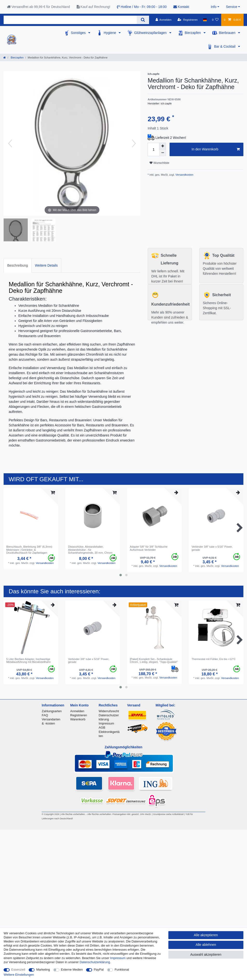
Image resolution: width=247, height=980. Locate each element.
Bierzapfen (193, 33)
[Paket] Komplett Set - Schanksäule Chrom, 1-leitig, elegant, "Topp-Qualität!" (154, 660)
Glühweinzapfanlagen (151, 33)
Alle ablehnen (206, 945)
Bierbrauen (228, 33)
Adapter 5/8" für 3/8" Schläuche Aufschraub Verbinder (149, 548)
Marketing (43, 970)
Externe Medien (72, 970)
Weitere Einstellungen (19, 975)
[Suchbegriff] (70, 20)
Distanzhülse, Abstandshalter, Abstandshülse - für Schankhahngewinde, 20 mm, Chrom (90, 550)
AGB (102, 727)
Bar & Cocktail (225, 46)
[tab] (18, 265)
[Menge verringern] (163, 153)
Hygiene (110, 33)
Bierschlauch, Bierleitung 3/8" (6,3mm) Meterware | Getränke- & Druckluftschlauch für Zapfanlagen (29, 550)
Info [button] (214, 7)
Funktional (122, 970)
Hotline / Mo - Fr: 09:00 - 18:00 (142, 7)
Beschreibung (18, 265)
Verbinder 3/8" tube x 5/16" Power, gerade (212, 548)
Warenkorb (78, 719)
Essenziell (18, 970)
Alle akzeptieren (206, 935)
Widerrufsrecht (109, 711)
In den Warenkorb (216, 149)
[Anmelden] (163, 20)
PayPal (99, 970)
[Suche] (143, 20)
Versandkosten (184, 175)
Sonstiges (79, 33)
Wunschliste (159, 163)
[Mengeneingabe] (153, 149)
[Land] (205, 20)
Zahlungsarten (52, 711)
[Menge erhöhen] (163, 146)
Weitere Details (46, 265)
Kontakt (181, 7)
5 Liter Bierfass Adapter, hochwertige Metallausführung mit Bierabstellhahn (28, 660)
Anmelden (77, 711)
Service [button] (232, 7)
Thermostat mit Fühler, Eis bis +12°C (214, 659)
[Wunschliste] (215, 20)
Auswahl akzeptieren (206, 954)
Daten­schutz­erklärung (95, 962)
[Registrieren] (188, 20)
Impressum (106, 723)
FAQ (45, 715)
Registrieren (79, 715)
